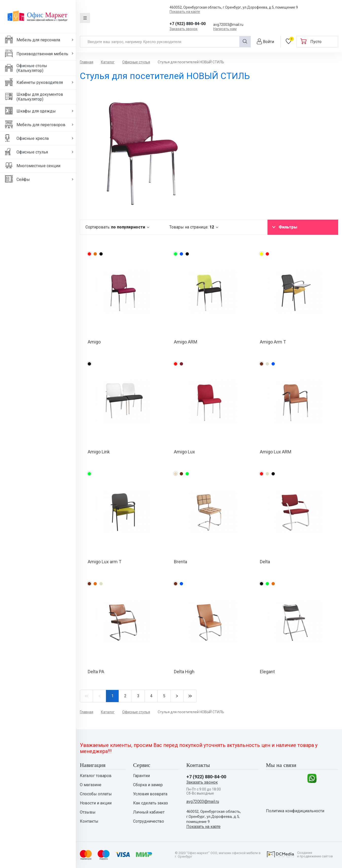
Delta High (184, 672)
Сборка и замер (148, 785)
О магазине (91, 785)
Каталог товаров (96, 776)
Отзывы (88, 812)
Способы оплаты (96, 794)
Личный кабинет (149, 812)
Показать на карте (185, 12)
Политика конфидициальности (295, 811)
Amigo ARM (186, 342)
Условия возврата (150, 794)
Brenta (181, 562)
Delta (265, 562)
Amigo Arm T (273, 342)
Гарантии (141, 776)
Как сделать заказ (150, 803)
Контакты (89, 821)
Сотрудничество (149, 821)
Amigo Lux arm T (105, 562)
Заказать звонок (184, 29)
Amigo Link (99, 452)
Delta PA (96, 672)
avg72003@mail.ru (228, 25)
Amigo (94, 342)
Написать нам (225, 29)
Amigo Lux (184, 452)
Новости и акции (96, 803)
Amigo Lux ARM (276, 452)
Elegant (267, 672)
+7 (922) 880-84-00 (188, 24)
